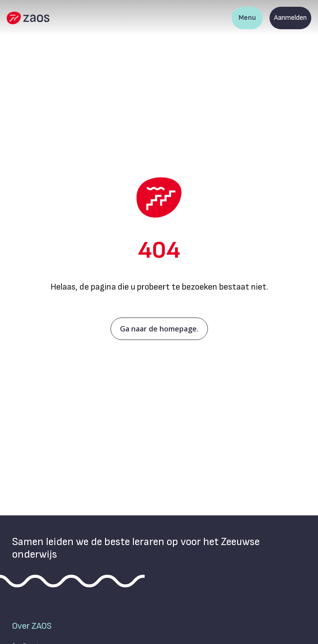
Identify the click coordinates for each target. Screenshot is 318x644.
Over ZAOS (32, 626)
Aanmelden (290, 18)
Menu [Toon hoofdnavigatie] (247, 18)
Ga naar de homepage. (159, 329)
